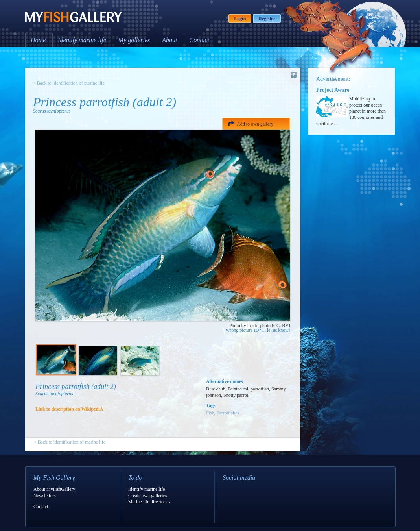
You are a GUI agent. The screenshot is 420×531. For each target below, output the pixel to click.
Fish (210, 413)
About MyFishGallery (54, 489)
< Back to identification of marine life (69, 83)
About (169, 40)
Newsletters (45, 496)
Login (240, 19)
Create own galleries (148, 496)
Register (267, 19)
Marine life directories (149, 502)
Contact (200, 40)
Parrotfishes (228, 413)
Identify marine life (82, 40)
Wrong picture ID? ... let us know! (258, 330)
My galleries (134, 40)
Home (38, 40)
